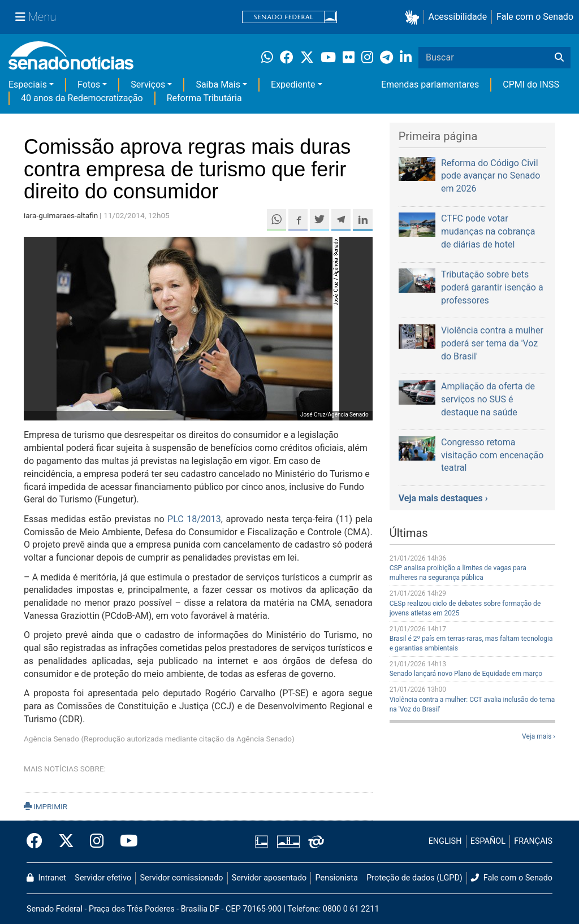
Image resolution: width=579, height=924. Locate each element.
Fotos (89, 84)
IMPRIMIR (46, 806)
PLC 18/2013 (194, 519)
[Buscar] (559, 58)
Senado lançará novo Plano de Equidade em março (466, 674)
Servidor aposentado (269, 878)
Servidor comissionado (182, 878)
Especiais (28, 84)
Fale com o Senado (535, 17)
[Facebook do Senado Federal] (38, 841)
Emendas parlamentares (430, 84)
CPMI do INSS (531, 84)
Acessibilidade (458, 17)
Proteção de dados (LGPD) (414, 878)
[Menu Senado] (36, 17)
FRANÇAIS (533, 841)
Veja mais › (539, 736)
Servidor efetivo (103, 878)
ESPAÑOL (488, 841)
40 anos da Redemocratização (82, 98)
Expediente (293, 84)
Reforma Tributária (204, 98)
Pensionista (337, 878)
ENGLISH (445, 841)
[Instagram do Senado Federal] (97, 841)
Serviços (148, 84)
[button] (414, 17)
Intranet (46, 878)
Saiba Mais (218, 84)
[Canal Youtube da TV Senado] (125, 841)
